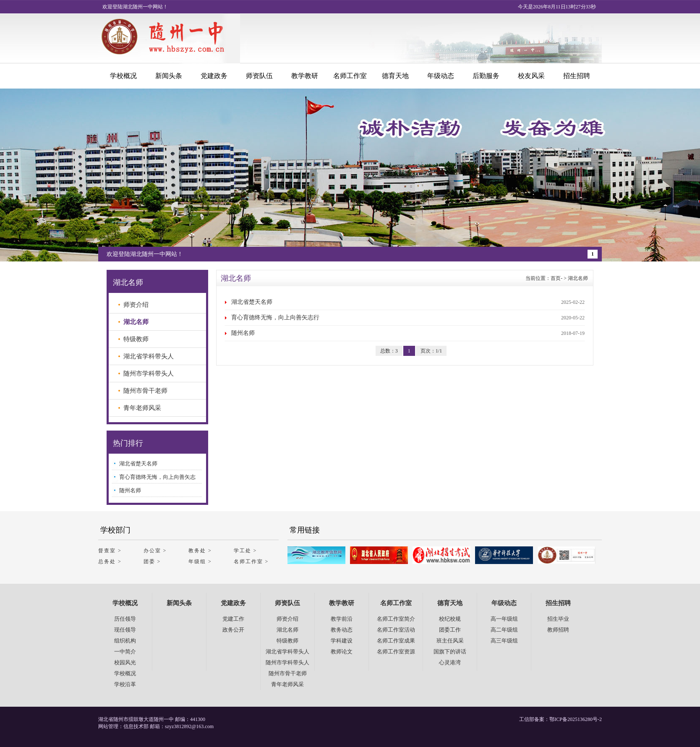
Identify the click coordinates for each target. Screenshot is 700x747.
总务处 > (110, 562)
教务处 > (200, 551)
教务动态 (342, 630)
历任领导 (125, 619)
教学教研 (305, 76)
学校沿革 (125, 684)
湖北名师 (578, 278)
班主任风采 (450, 641)
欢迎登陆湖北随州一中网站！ (145, 254)
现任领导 (125, 630)
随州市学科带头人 (149, 373)
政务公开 (233, 630)
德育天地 (395, 76)
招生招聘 (577, 76)
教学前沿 (342, 619)
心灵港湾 (450, 662)
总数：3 (389, 351)
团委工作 (450, 630)
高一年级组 (504, 619)
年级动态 (441, 76)
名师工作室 (350, 76)
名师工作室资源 (396, 652)
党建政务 (214, 76)
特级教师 (136, 339)
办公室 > (155, 551)
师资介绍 (136, 305)
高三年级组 (504, 641)
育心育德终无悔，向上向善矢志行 (275, 317)
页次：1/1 (431, 351)
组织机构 (125, 641)
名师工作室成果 (396, 641)
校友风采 (531, 76)
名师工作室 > (251, 562)
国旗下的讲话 (450, 652)
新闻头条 (169, 76)
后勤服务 (486, 76)
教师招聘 (558, 630)
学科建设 (342, 641)
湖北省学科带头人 (149, 356)
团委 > (152, 562)
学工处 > (246, 551)
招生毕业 (558, 619)
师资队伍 (259, 76)
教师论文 (342, 652)
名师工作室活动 (396, 630)
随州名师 (243, 333)
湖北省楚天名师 (252, 302)
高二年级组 (504, 630)
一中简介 (125, 652)
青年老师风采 (142, 408)
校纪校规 (450, 619)
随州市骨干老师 (145, 391)
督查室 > (110, 551)
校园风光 (125, 662)
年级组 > (200, 562)
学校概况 (123, 76)
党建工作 (233, 619)
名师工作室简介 (396, 619)
